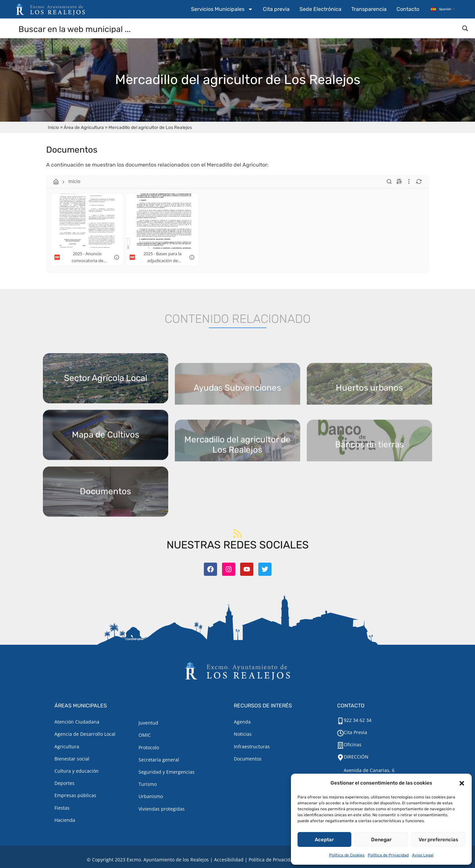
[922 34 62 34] (340, 721)
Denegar (381, 840)
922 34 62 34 (358, 720)
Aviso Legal (423, 855)
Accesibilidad (229, 860)
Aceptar (324, 840)
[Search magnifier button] (465, 28)
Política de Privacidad (388, 855)
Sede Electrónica (320, 9)
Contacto (408, 9)
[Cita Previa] (340, 733)
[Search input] (238, 29)
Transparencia (369, 9)
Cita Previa (355, 732)
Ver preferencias (438, 840)
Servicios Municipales (222, 9)
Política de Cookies (347, 855)
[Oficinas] (340, 745)
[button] (462, 783)
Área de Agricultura (84, 127)
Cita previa (276, 9)
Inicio (53, 127)
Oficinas (353, 744)
